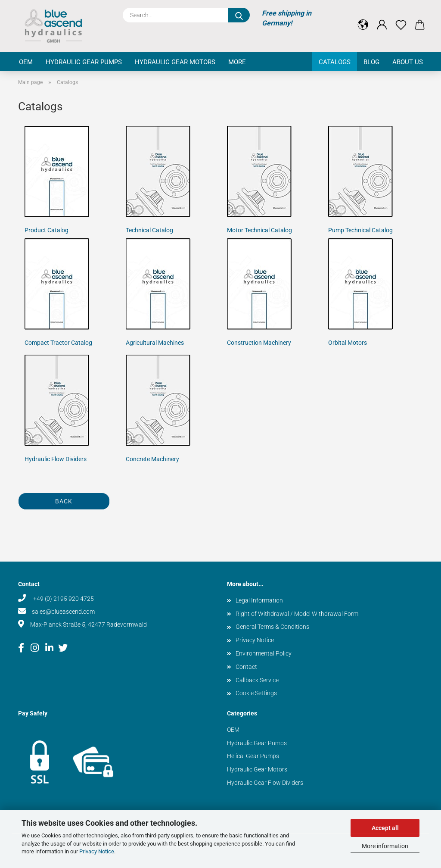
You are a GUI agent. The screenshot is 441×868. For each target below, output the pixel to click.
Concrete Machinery (152, 459)
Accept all (385, 828)
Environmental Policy (264, 653)
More (237, 62)
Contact (246, 667)
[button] (363, 18)
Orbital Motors (348, 343)
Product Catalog (47, 230)
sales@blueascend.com (63, 612)
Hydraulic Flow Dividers (56, 459)
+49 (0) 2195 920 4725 (63, 599)
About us (408, 62)
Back (64, 501)
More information (385, 846)
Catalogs (335, 62)
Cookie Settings (256, 693)
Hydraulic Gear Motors (175, 62)
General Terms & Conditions (272, 627)
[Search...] (239, 15)
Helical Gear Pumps (253, 756)
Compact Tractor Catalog (58, 343)
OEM (26, 62)
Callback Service (257, 680)
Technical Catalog (149, 230)
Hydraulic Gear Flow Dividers (265, 783)
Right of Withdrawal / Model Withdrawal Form (297, 614)
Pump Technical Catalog (360, 230)
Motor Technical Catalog (259, 230)
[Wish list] (401, 18)
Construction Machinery (259, 343)
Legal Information (259, 600)
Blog (371, 62)
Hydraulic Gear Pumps (84, 62)
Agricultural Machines (155, 343)
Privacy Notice (97, 851)
